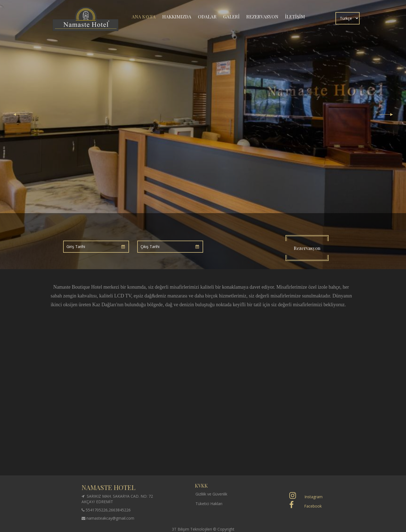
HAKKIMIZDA (177, 16)
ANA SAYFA (144, 16)
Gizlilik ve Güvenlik (211, 494)
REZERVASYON (262, 16)
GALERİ (231, 16)
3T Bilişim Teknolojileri (192, 529)
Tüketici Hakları (209, 504)
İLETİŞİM (295, 16)
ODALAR (207, 16)
